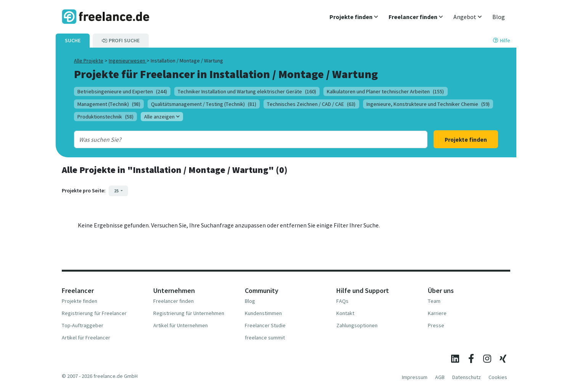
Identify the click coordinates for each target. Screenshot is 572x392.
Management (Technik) (109, 104)
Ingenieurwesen (128, 61)
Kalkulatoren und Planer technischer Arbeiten (385, 91)
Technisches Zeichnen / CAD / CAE (311, 104)
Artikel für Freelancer (86, 338)
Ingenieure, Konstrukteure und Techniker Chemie (428, 104)
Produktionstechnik (105, 117)
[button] (354, 17)
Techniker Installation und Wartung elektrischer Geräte (247, 91)
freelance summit (265, 338)
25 (117, 191)
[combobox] (235, 139)
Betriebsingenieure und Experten (122, 91)
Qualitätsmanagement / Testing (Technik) (204, 104)
